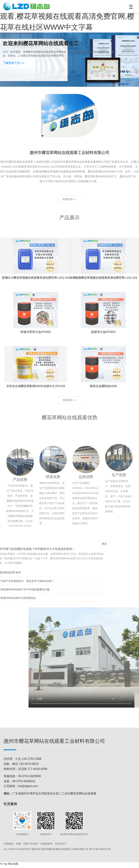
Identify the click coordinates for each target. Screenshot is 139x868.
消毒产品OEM (31, 846)
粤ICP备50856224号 (100, 851)
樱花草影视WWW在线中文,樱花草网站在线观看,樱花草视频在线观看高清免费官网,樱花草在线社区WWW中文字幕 (69, 16)
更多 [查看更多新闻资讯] (48, 546)
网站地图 (13, 866)
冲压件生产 (61, 846)
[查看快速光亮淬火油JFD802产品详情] (36, 335)
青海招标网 (46, 846)
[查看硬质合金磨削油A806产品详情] (103, 389)
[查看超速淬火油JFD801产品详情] (103, 335)
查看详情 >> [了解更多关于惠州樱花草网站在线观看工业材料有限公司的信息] (69, 206)
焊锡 (18, 846)
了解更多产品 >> (13, 63)
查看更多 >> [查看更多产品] (69, 408)
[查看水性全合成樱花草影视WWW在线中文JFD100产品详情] (36, 389)
